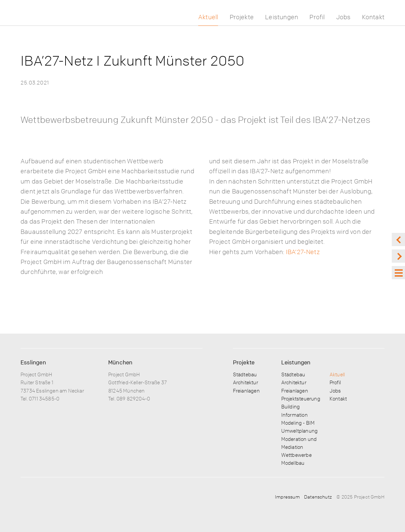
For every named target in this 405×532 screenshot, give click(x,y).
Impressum (287, 497)
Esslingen (33, 362)
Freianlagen (246, 391)
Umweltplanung (299, 431)
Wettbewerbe (296, 455)
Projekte (242, 17)
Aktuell (208, 17)
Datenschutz (318, 497)
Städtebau (245, 374)
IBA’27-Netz (303, 252)
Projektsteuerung (301, 399)
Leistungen (282, 17)
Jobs (343, 17)
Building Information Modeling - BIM (298, 415)
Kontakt (373, 17)
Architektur (246, 382)
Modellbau (293, 463)
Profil (317, 17)
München (120, 362)
